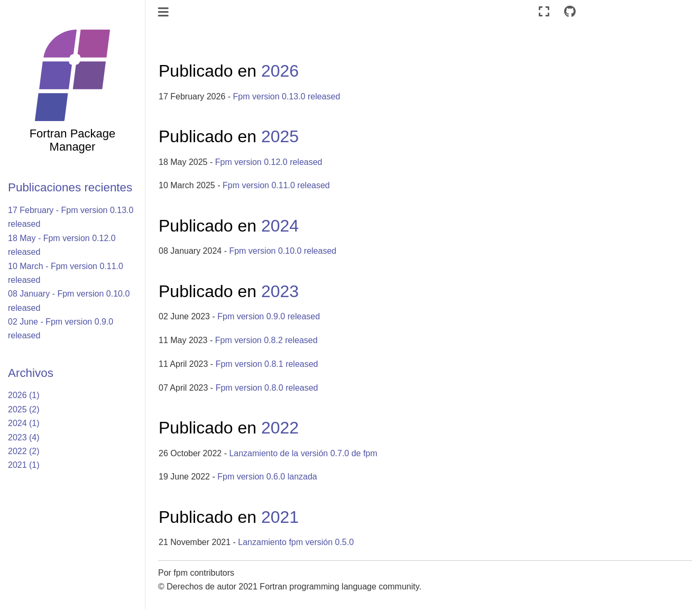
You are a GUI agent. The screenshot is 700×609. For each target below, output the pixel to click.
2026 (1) (24, 395)
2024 (280, 226)
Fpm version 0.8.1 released (267, 364)
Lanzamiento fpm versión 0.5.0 (296, 542)
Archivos (31, 373)
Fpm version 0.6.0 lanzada (267, 477)
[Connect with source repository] (570, 12)
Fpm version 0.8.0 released (267, 388)
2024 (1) (24, 423)
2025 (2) (24, 409)
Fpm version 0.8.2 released (266, 340)
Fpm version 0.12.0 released (269, 162)
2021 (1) (24, 465)
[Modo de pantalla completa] (544, 12)
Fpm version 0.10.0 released (283, 251)
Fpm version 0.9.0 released (269, 316)
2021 (280, 517)
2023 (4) (24, 437)
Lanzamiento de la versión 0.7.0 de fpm (303, 453)
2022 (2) (24, 451)
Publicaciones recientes (70, 187)
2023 (280, 291)
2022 (280, 428)
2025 (280, 136)
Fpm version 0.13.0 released (287, 96)
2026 (280, 71)
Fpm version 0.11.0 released (276, 185)
